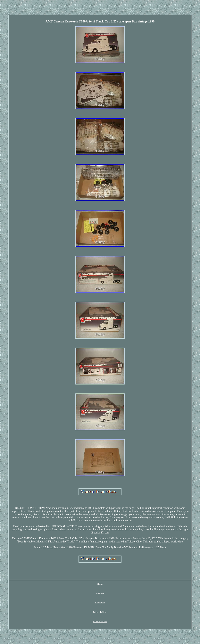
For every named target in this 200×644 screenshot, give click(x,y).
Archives (100, 593)
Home (100, 584)
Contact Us (100, 603)
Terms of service (100, 621)
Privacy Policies (100, 612)
